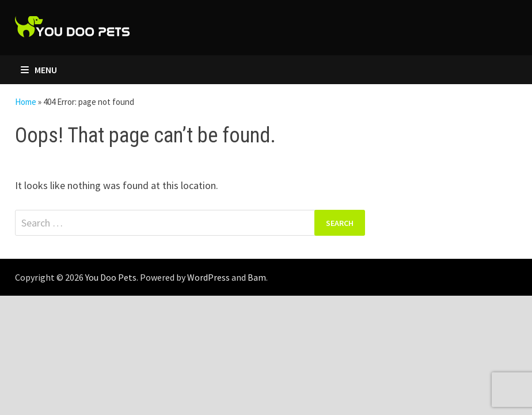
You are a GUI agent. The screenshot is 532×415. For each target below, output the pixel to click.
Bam (257, 277)
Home (26, 102)
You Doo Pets (111, 277)
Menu (39, 70)
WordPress (208, 277)
